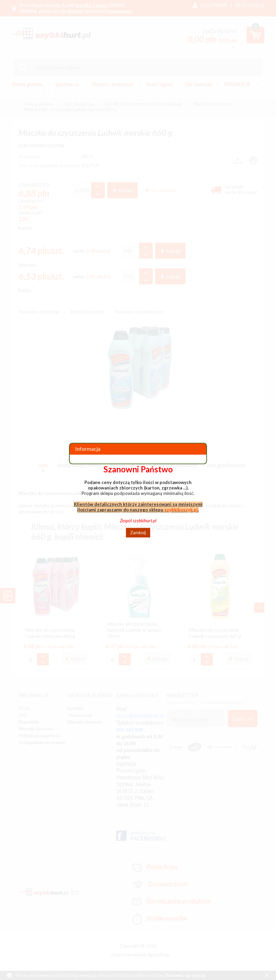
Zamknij (138, 533)
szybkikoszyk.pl (181, 510)
